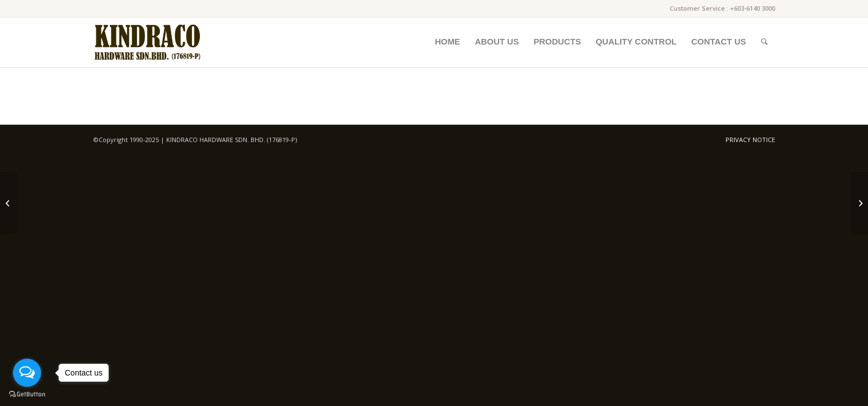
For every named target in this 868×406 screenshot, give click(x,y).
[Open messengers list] (27, 373)
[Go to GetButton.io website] (27, 394)
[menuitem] (448, 42)
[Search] (764, 42)
